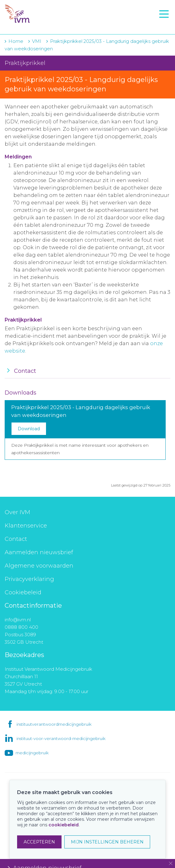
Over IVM (17, 512)
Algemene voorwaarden (39, 566)
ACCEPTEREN (39, 842)
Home (16, 41)
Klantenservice (26, 526)
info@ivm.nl (18, 620)
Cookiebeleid (23, 592)
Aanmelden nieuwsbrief (39, 552)
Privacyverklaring (29, 579)
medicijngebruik (32, 753)
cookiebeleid (64, 825)
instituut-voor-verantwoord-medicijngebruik (61, 738)
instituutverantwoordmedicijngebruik (54, 724)
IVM (43, 14)
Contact (16, 539)
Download (29, 429)
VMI (37, 41)
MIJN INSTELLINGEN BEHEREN (107, 842)
